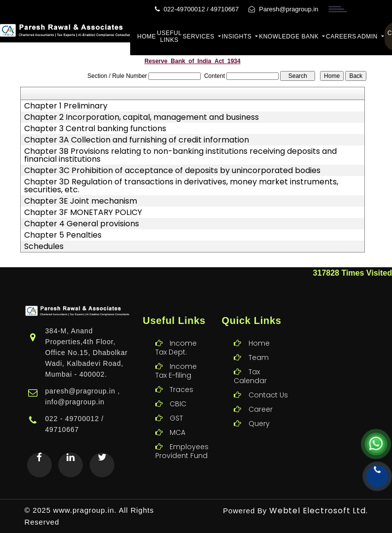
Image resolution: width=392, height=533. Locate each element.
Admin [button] (369, 36)
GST (176, 406)
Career (261, 397)
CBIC (178, 392)
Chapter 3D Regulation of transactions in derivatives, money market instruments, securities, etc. (181, 186)
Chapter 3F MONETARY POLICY (83, 213)
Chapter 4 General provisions (82, 224)
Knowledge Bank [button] (290, 36)
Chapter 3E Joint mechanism (81, 201)
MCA (178, 421)
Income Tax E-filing (176, 359)
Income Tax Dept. (176, 336)
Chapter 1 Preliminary (66, 106)
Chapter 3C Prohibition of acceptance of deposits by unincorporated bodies (172, 171)
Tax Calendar (250, 364)
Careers (341, 36)
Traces (181, 378)
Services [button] (199, 36)
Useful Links (169, 36)
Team (259, 346)
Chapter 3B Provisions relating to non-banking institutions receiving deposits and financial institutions (180, 155)
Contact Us (268, 383)
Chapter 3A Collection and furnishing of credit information (137, 140)
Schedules (44, 247)
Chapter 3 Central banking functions (95, 129)
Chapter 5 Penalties (63, 235)
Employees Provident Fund (182, 439)
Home (146, 36)
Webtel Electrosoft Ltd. (318, 511)
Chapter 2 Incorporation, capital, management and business (142, 117)
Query (259, 412)
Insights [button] (238, 36)
